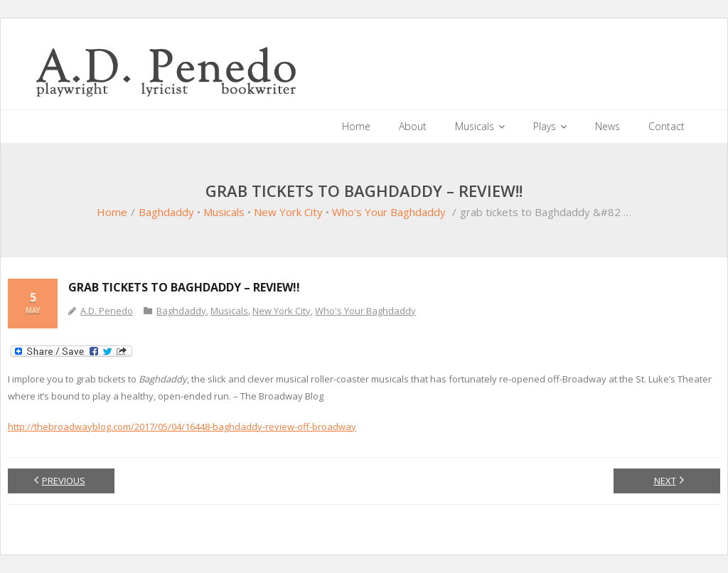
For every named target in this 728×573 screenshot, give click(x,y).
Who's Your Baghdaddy (389, 212)
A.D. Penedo (107, 311)
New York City (288, 212)
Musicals (224, 212)
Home (112, 212)
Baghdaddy (166, 212)
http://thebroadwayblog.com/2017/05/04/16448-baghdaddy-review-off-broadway (182, 427)
